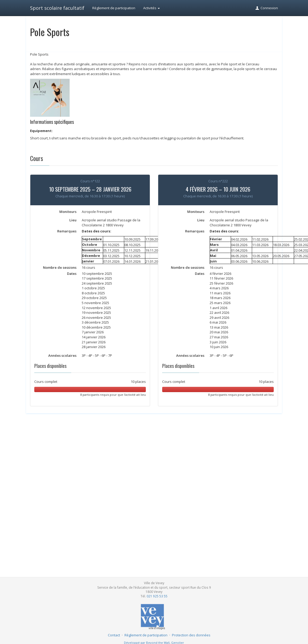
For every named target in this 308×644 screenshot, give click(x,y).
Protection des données (191, 635)
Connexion (266, 8)
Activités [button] (151, 8)
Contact (114, 635)
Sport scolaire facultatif (57, 8)
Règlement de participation (114, 8)
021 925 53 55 (157, 596)
